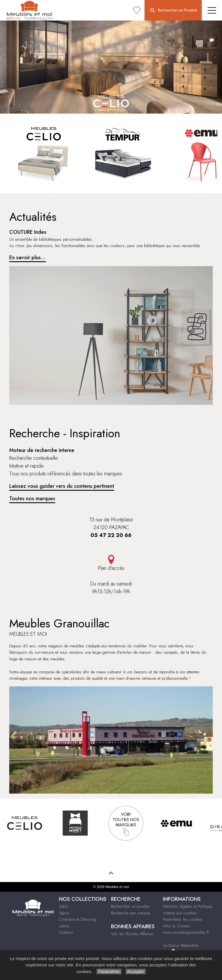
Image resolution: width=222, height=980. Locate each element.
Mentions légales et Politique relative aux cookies (188, 910)
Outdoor (66, 932)
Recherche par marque (131, 913)
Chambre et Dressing (77, 919)
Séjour (64, 913)
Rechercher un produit (130, 906)
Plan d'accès (111, 563)
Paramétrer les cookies (183, 919)
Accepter (136, 971)
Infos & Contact (177, 926)
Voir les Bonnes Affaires (132, 934)
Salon (64, 906)
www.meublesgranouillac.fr (186, 932)
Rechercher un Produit (173, 11)
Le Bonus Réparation (181, 945)
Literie (64, 926)
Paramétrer (109, 971)
